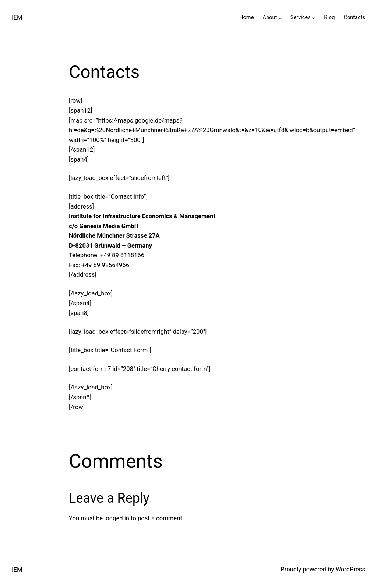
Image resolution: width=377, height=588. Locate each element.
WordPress (350, 569)
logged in (117, 518)
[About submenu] (280, 17)
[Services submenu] (313, 17)
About (270, 17)
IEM (17, 17)
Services (301, 17)
